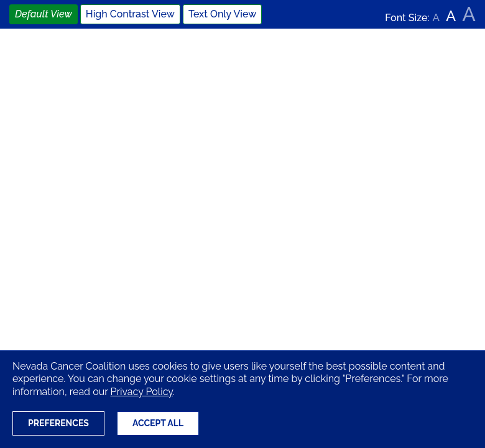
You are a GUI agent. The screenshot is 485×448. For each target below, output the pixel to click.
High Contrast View (130, 14)
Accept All (158, 423)
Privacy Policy (141, 392)
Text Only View (222, 14)
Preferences (58, 423)
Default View (44, 14)
